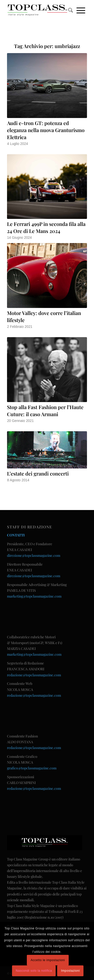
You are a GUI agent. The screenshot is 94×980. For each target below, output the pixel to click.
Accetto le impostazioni (48, 960)
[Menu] (81, 10)
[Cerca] (71, 10)
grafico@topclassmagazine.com (32, 768)
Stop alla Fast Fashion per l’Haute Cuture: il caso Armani (45, 410)
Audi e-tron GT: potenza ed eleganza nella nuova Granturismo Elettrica (46, 130)
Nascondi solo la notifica (34, 971)
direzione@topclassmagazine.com (34, 555)
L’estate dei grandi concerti (38, 473)
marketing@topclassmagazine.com (34, 596)
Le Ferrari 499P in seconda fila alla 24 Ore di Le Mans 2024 (46, 227)
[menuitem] (71, 10)
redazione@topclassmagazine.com (34, 675)
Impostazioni (71, 971)
